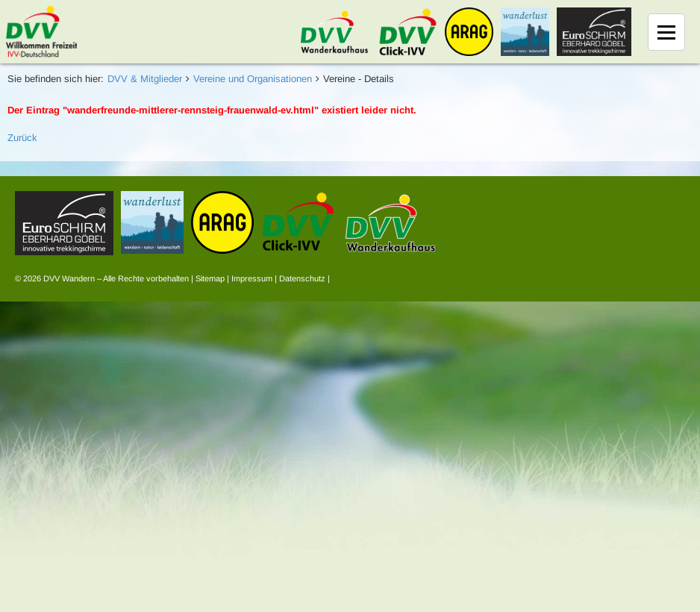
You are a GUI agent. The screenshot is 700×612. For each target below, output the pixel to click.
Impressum (252, 278)
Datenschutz (302, 278)
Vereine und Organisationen (253, 79)
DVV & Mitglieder (145, 79)
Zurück (22, 138)
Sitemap (210, 278)
